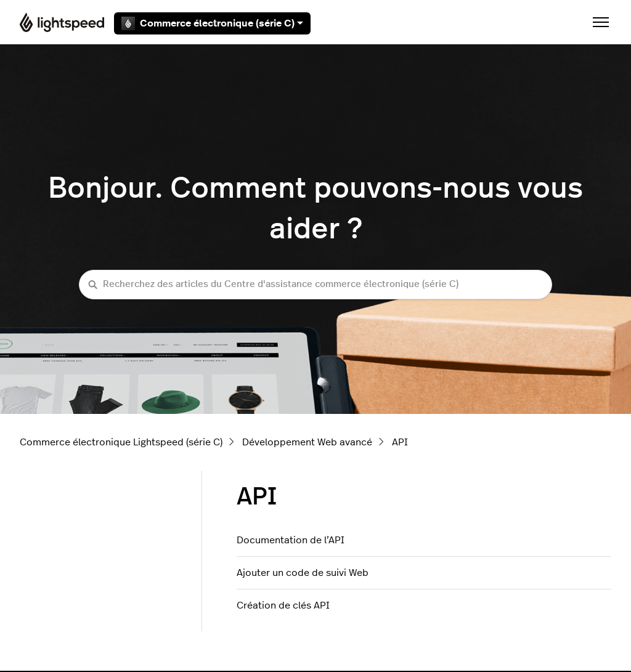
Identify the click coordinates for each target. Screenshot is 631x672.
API (400, 442)
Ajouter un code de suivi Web (303, 573)
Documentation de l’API (291, 540)
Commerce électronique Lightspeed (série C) (121, 442)
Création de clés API (283, 605)
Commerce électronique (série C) (212, 23)
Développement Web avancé (307, 442)
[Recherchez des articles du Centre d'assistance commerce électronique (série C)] (315, 285)
